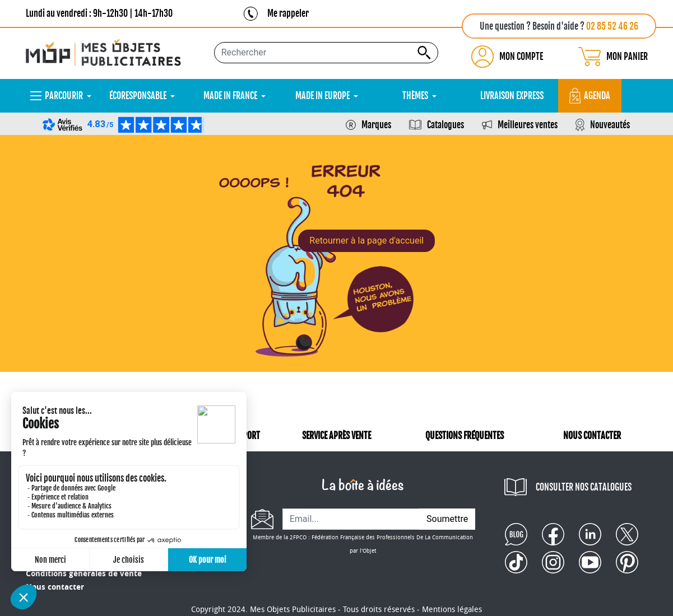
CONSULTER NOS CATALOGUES (584, 487)
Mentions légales (452, 610)
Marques (376, 125)
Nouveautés (610, 125)
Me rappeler (288, 13)
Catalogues (445, 125)
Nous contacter (55, 587)
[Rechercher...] (326, 53)
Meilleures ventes (528, 125)
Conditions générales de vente (84, 574)
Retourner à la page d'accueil (366, 241)
